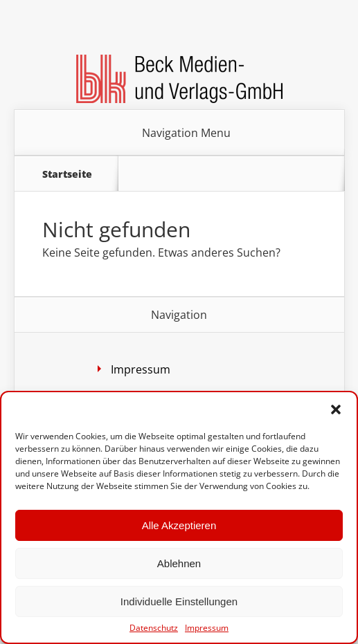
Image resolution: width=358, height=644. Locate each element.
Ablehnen (179, 563)
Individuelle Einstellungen (179, 601)
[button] (336, 410)
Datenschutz (154, 628)
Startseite (67, 174)
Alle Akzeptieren (179, 525)
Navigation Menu (186, 133)
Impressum (207, 628)
